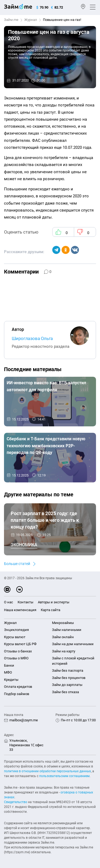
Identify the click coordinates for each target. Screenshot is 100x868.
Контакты (25, 602)
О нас (9, 602)
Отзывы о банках (18, 651)
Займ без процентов (69, 678)
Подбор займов (17, 694)
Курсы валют (15, 637)
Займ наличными (67, 630)
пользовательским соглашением (64, 776)
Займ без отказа (65, 692)
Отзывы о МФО (16, 658)
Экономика (24, 545)
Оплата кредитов (18, 687)
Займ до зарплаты (67, 685)
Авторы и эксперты (54, 602)
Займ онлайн (63, 637)
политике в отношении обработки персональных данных (47, 771)
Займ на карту (64, 651)
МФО (8, 672)
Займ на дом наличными (73, 644)
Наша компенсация (20, 610)
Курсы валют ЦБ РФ (20, 644)
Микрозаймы (63, 623)
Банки (9, 665)
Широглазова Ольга (32, 338)
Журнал (31, 20)
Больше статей (17, 564)
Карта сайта (51, 610)
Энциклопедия (16, 630)
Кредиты (11, 680)
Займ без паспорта (68, 671)
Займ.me (11, 20)
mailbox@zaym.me (24, 720)
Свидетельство (16, 802)
